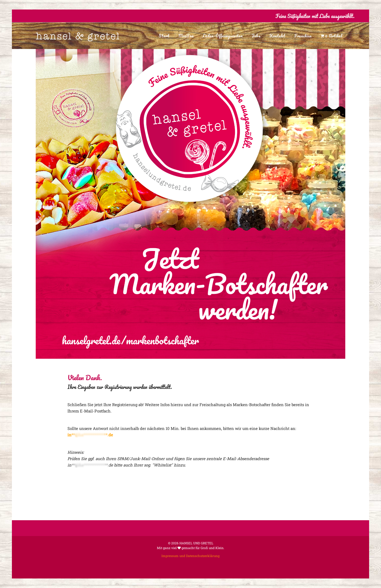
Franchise (303, 36)
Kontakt (277, 36)
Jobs (256, 36)
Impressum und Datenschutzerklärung (190, 556)
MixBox (186, 36)
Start (164, 36)
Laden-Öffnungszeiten (223, 36)
